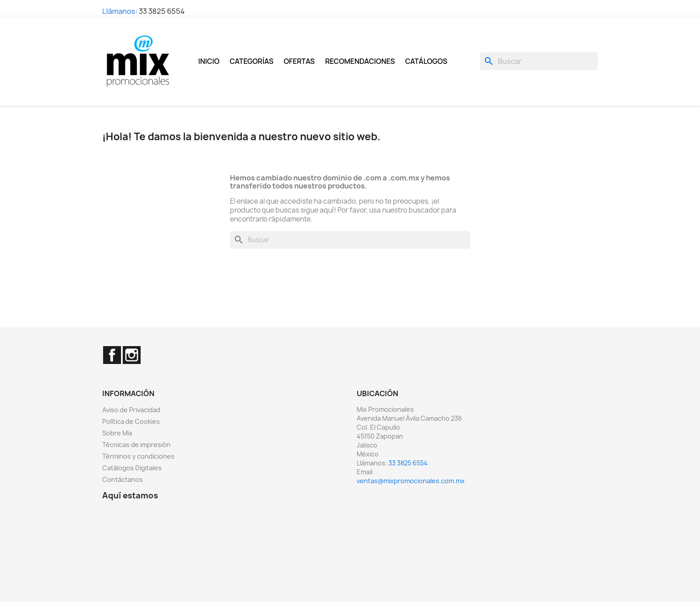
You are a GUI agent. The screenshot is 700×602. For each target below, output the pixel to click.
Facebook (112, 355)
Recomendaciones (360, 61)
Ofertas (300, 61)
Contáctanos (123, 479)
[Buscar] (539, 61)
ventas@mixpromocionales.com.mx (411, 481)
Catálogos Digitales (132, 468)
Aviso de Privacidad (131, 410)
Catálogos (426, 61)
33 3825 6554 (162, 11)
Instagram (132, 355)
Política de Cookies (131, 421)
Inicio (209, 61)
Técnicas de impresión (136, 445)
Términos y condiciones (138, 456)
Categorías (252, 61)
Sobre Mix (117, 433)
